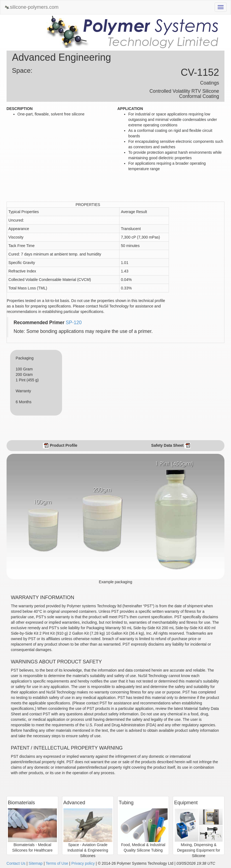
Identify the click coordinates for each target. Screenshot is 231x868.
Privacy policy (83, 863)
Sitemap (35, 863)
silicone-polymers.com (31, 7)
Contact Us (16, 863)
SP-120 (74, 323)
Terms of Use (57, 863)
